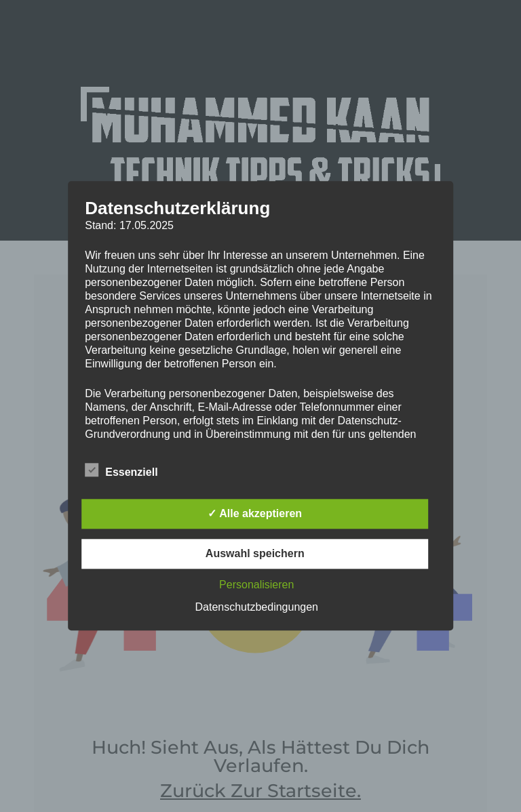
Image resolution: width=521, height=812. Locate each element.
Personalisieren (256, 585)
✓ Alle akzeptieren (255, 514)
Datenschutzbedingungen (257, 608)
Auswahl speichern (255, 554)
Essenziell (121, 470)
